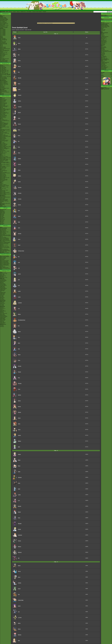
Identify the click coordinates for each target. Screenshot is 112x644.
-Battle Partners (3, 315)
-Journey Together (3, 285)
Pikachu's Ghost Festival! (4, 261)
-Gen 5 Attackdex (3, 32)
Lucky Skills (103, 30)
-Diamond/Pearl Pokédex (4, 20)
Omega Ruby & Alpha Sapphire (5, 129)
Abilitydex (2, 38)
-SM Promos (2, 304)
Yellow (1, 189)
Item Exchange (103, 47)
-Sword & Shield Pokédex (4, 24)
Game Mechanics (3, 42)
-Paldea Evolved (3, 293)
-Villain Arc (103, 35)
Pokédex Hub (23, 12)
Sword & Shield (2, 108)
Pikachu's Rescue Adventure (5, 257)
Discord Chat (2, 58)
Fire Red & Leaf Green (4, 171)
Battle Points (103, 58)
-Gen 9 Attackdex (3, 35)
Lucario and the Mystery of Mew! (5, 235)
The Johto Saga (3, 69)
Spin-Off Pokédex (3, 38)
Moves (102, 29)
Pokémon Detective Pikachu (4, 253)
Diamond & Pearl (3, 155)
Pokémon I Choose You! (4, 249)
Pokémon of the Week (3, 44)
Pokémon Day (2, 53)
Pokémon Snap (2, 191)
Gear (102, 31)
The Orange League (3, 68)
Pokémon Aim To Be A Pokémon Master (5, 75)
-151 (1, 292)
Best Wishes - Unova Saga (4, 72)
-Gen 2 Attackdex (3, 30)
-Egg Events (103, 62)
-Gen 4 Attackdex (3, 31)
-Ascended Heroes (3, 280)
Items (102, 46)
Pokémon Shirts (3, 56)
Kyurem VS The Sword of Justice (5, 242)
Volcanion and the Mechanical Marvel (5, 248)
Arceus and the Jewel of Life (4, 239)
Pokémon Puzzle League (4, 190)
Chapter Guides (3, 213)
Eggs (102, 32)
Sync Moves (103, 50)
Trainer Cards (2, 274)
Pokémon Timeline (3, 47)
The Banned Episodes (4, 79)
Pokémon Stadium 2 (3, 185)
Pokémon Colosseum (3, 172)
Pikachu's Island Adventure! (4, 262)
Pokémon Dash (2, 174)
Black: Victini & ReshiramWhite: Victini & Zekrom (5, 241)
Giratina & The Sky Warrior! (4, 238)
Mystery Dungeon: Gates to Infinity (5, 146)
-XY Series (2, 296)
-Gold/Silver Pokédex (3, 18)
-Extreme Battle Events (105, 67)
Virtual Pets (2, 202)
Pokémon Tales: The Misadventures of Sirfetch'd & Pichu (5, 92)
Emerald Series (2, 218)
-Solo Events (103, 64)
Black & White (2, 143)
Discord (18, 12)
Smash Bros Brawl (3, 168)
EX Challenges (103, 56)
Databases (6, 14)
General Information (3, 209)
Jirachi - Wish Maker (3, 233)
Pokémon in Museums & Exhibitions (4, 51)
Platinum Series (3, 220)
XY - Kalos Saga (3, 73)
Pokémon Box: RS (3, 175)
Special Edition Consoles (4, 199)
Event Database (3, 60)
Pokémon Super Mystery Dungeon (5, 136)
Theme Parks (2, 56)
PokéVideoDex (2, 87)
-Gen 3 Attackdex (3, 31)
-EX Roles (103, 40)
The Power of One (3, 230)
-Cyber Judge (2, 322)
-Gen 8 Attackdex (3, 35)
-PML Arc (102, 34)
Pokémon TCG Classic (4, 278)
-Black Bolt (2, 282)
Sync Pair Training (104, 57)
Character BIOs (2, 211)
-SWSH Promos (3, 303)
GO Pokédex (29, 12)
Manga (6, 208)
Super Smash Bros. (3, 195)
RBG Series (2, 214)
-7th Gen (1, 46)
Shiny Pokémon (3, 80)
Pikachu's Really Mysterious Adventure (4, 266)
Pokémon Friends (3, 101)
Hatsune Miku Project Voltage (5, 50)
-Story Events (103, 65)
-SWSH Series (2, 295)
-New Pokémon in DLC (4, 61)
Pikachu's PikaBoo (3, 258)
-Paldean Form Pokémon (4, 62)
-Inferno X (2, 309)
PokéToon (2, 85)
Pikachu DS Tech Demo (4, 179)
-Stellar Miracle (2, 318)
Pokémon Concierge (3, 91)
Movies (6, 226)
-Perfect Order (2, 279)
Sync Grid (103, 52)
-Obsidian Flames (3, 292)
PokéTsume (2, 94)
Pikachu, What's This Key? (4, 268)
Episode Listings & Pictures (4, 65)
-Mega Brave (2, 310)
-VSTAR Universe (3, 323)
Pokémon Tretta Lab (3, 145)
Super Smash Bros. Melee (4, 187)
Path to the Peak (3, 86)
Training (102, 55)
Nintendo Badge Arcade (4, 141)
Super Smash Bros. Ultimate (5, 127)
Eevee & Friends (3, 267)
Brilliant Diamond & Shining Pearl (5, 109)
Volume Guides (2, 213)
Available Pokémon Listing (105, 26)
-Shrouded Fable (3, 288)
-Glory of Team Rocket (4, 313)
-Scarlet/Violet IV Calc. (4, 43)
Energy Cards (2, 275)
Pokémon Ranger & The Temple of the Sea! (5, 236)
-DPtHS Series (2, 298)
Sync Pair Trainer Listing (105, 26)
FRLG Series (2, 217)
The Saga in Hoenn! (3, 69)
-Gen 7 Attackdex (3, 34)
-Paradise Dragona (3, 317)
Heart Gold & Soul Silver (4, 157)
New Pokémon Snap (3, 116)
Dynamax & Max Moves (105, 51)
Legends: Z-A (2, 99)
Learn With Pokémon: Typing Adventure (5, 152)
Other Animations (3, 89)
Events (102, 61)
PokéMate (2, 182)
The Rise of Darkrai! (3, 237)
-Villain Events (103, 66)
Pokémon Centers (3, 48)
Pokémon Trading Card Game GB (5, 194)
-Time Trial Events (104, 68)
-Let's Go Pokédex (3, 23)
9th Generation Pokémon (4, 60)
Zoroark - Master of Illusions (4, 240)
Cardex (1, 41)
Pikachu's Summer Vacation (4, 256)
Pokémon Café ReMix (3, 103)
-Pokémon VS (2, 323)
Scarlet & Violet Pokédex (37, 12)
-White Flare (2, 283)
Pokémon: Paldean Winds (4, 84)
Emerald (1, 171)
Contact (14, 12)
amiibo (1, 203)
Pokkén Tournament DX (4, 125)
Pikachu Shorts (6, 254)
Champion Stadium (104, 41)
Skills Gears (103, 55)
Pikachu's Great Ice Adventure (5, 264)
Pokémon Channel (3, 175)
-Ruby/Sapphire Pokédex (4, 19)
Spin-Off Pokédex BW (3, 40)
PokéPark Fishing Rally (4, 180)
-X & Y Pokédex (3, 21)
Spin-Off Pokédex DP (3, 39)
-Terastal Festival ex (3, 316)
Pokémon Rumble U (3, 146)
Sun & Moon (2, 119)
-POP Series (2, 306)
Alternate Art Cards (3, 276)
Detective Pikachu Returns (4, 106)
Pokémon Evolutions (3, 83)
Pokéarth (44, 12)
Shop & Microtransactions (105, 59)
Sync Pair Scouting (104, 27)
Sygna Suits (103, 38)
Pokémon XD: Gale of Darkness (5, 173)
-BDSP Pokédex (3, 24)
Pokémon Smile (3, 115)
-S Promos (2, 326)
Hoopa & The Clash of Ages (4, 247)
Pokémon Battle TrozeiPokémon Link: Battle (5, 131)
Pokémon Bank (2, 130)
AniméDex (2, 66)
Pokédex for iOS (3, 153)
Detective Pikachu (3, 125)
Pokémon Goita (2, 205)
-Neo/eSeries (2, 299)
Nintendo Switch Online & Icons (5, 203)
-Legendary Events (104, 63)
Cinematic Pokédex (3, 42)
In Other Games (3, 198)
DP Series (2, 219)
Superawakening (104, 41)
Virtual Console (2, 199)
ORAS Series (2, 223)
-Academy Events (104, 65)
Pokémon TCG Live (3, 118)
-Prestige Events (104, 69)
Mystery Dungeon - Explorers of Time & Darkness (5, 166)
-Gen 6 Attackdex (3, 33)
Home (7, 12)
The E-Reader (2, 181)
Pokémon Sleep (3, 105)
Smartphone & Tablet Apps (4, 201)
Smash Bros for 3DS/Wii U (4, 140)
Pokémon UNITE (3, 104)
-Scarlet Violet (2, 294)
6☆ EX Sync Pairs (104, 39)
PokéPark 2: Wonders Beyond (5, 148)
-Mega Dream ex (3, 309)
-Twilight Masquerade (3, 288)
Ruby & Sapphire (3, 170)
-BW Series (2, 297)
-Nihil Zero (2, 308)
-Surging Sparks (3, 286)
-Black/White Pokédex (3, 21)
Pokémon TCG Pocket (4, 107)
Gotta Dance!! (2, 260)
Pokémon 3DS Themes (4, 200)
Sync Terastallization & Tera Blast (106, 51)
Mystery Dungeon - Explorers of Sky (5, 163)
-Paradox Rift (2, 291)
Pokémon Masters (104, 15)
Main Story (103, 34)
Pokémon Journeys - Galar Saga (5, 74)
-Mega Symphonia (3, 311)
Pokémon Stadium (3, 193)
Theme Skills (103, 53)
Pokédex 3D (2, 150)
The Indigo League (3, 67)
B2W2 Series (2, 222)
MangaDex (2, 210)
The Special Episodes (3, 78)
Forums (10, 12)
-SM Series (2, 295)
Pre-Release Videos (104, 24)
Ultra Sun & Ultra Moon (4, 120)
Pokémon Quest (3, 126)
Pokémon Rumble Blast (4, 149)
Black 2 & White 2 (3, 143)
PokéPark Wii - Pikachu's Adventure (4, 161)
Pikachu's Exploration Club (4, 263)
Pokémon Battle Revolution (4, 162)
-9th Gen (1, 45)
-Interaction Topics (104, 43)
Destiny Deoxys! (3, 234)
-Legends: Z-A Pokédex (4, 28)
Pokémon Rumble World (4, 136)
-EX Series (2, 299)
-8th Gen (1, 45)
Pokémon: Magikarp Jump (4, 123)
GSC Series (2, 216)
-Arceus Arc (103, 36)
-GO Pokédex (2, 26)
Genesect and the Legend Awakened (4, 244)
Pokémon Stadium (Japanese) (5, 192)
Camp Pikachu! (2, 259)
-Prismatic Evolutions (3, 285)
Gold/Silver (2, 183)
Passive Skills (103, 30)
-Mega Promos (2, 302)
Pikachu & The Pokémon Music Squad (5, 269)
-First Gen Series (3, 300)
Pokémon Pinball (3, 192)
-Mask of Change (3, 320)
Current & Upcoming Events (4, 59)
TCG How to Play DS (3, 153)
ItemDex (1, 36)
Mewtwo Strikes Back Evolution (5, 251)
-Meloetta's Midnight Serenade (5, 243)
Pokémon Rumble (3, 158)
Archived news (2, 16)
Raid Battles (2, 277)
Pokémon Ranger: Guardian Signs (5, 157)
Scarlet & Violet (2, 98)
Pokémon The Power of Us (4, 250)
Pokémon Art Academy (4, 132)
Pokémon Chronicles (3, 77)
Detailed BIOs (2, 212)
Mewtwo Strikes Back (3, 229)
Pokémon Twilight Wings (4, 82)
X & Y (1, 129)
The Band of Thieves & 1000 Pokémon (5, 134)
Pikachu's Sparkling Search (4, 264)
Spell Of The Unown (3, 230)
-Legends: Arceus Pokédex (4, 25)
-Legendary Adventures (105, 37)
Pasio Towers (103, 44)
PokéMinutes (2, 87)
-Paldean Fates (2, 290)
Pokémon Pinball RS (3, 176)
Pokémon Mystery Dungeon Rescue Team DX (4, 113)
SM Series (2, 224)
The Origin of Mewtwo (3, 228)
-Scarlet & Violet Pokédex (4, 27)
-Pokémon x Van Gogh (4, 53)
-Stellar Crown (2, 287)
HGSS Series (2, 220)
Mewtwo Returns (3, 231)
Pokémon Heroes (3, 233)
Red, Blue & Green (3, 189)
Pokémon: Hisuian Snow (4, 84)
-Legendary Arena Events (105, 62)
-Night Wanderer (3, 319)
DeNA (111, 73)
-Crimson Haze (2, 320)
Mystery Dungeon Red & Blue (5, 178)
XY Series (2, 223)
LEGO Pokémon (3, 55)
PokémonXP (2, 49)
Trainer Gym (103, 44)
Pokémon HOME (3, 111)
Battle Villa (103, 48)
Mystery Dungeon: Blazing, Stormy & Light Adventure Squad (5, 159)
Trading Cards (6, 271)
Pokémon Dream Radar (4, 144)
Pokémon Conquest (3, 147)
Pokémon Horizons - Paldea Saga (5, 77)
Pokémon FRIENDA (3, 206)
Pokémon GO (2, 102)
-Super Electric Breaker (4, 316)
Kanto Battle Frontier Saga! (4, 70)
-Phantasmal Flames (3, 281)
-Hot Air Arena (2, 314)
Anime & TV (6, 63)
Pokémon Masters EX (3, 104)
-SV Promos (2, 302)
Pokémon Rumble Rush (4, 124)
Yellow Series (2, 215)
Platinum (1, 156)
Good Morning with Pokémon (5, 88)
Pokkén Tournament (3, 139)
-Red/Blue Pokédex (3, 17)
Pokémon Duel (2, 139)
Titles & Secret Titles (104, 58)
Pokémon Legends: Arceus (4, 110)
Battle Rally (103, 49)
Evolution (102, 28)
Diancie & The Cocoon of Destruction (4, 245)
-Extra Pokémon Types (4, 274)
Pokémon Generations (4, 81)
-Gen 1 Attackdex (3, 29)
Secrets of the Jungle (3, 251)
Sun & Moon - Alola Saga (4, 73)
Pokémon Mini (2, 186)
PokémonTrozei (3, 178)
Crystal (1, 184)
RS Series (2, 216)
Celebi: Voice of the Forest (4, 232)
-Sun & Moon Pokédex (4, 22)
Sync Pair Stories (104, 37)
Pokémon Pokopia (3, 101)
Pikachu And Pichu (3, 257)
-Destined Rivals (3, 284)
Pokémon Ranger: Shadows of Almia (5, 165)
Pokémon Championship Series (5, 49)
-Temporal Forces (3, 289)
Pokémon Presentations (4, 54)
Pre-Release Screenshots (105, 23)
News (1, 15)
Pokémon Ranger (3, 177)
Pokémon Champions (3, 100)
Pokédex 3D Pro (3, 150)
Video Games (5, 96)
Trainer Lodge (103, 42)
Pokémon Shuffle (3, 135)
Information (103, 23)
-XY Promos (2, 305)
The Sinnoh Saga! (3, 71)
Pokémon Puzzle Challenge (4, 185)
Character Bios (2, 66)
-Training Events (104, 69)
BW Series (2, 221)
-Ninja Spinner (2, 307)
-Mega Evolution (3, 281)
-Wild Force (2, 321)
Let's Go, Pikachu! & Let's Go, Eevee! (5, 121)
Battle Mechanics (104, 48)
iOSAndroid (102, 19)
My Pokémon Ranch (3, 168)
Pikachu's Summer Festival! (4, 261)
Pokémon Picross (3, 137)
